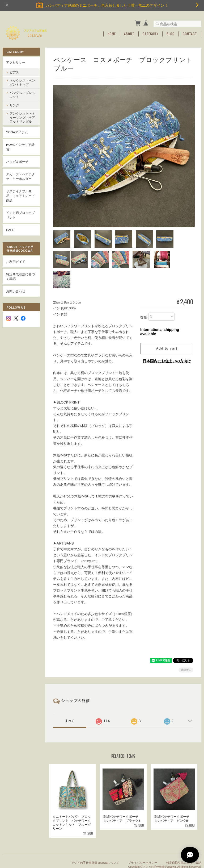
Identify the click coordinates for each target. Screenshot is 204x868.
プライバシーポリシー (143, 841)
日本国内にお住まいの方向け (167, 339)
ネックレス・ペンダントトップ (22, 82)
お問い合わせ (16, 291)
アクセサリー (16, 62)
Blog (171, 34)
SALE (10, 230)
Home (112, 34)
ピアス (14, 72)
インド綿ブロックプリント (20, 215)
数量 (144, 296)
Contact (190, 34)
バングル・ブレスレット (22, 95)
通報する (186, 648)
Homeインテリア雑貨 (20, 147)
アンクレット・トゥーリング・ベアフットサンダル (22, 117)
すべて (70, 699)
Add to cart (167, 326)
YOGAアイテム (17, 132)
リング (14, 105)
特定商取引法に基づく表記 (20, 276)
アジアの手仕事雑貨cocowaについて (95, 841)
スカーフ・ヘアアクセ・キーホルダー (20, 176)
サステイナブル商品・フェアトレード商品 (20, 196)
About (129, 34)
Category (150, 34)
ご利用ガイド (16, 261)
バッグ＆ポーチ (17, 162)
